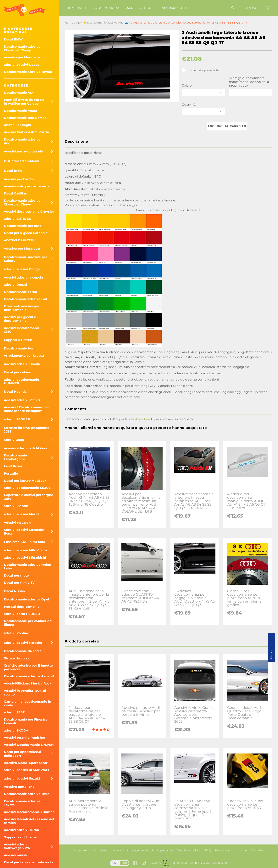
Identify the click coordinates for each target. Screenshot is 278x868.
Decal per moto (16, 575)
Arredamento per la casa (24, 356)
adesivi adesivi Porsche (23, 643)
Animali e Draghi (17, 125)
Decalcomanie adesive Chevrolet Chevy (22, 48)
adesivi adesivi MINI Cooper (26, 550)
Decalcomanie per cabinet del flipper (28, 623)
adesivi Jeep (14, 440)
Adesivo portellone (19, 787)
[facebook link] (135, 863)
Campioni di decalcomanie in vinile (28, 703)
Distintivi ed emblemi (22, 161)
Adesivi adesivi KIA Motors (25, 448)
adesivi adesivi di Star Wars (26, 770)
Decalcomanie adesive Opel (26, 599)
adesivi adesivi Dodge (22, 65)
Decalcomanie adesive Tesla (27, 794)
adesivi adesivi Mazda (22, 514)
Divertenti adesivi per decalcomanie (22, 308)
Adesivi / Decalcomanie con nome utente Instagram (26, 409)
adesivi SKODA (16, 730)
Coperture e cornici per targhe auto (28, 497)
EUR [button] (124, 863)
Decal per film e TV (19, 583)
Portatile (11, 474)
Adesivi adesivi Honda (22, 364)
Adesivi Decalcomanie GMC (22, 330)
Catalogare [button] (106, 8)
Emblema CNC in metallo (24, 542)
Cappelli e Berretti (19, 340)
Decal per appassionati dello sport (22, 754)
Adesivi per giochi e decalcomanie (20, 319)
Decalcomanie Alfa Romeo (25, 118)
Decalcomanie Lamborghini (15, 457)
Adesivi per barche (19, 179)
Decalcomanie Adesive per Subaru (25, 259)
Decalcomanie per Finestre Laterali (26, 721)
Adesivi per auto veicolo (23, 151)
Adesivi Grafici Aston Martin (26, 132)
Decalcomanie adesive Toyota (28, 72)
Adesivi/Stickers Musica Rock (28, 683)
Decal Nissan (14, 591)
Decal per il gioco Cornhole (26, 233)
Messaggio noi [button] (271, 648)
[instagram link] (144, 863)
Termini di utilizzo (189, 850)
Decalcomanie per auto (23, 226)
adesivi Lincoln (16, 506)
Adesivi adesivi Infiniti (22, 400)
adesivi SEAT (14, 712)
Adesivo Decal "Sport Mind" (26, 763)
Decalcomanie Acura (20, 111)
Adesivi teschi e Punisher (25, 738)
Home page (77, 8)
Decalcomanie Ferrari (21, 292)
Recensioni (222, 850)
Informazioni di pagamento (129, 850)
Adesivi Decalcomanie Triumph (29, 812)
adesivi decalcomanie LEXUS (27, 488)
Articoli (147, 8)
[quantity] (203, 112)
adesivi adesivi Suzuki (22, 778)
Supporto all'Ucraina (20, 837)
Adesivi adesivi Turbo (21, 830)
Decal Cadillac (15, 193)
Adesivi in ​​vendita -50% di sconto (25, 693)
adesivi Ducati (15, 285)
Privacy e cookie (163, 850)
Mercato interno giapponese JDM (27, 430)
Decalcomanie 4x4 (19, 93)
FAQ (208, 850)
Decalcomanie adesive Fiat (26, 299)
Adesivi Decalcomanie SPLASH (29, 745)
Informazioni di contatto (90, 850)
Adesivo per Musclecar (22, 57)
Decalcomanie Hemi (20, 348)
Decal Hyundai (16, 392)
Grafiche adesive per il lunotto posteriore (28, 667)
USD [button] (115, 863)
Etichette (257, 850)
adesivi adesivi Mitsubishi (25, 558)
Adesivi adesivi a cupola (23, 277)
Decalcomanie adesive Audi (22, 141)
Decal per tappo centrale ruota (29, 862)
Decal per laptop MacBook (25, 481)
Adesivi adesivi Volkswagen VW (17, 846)
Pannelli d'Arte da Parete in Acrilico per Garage (24, 102)
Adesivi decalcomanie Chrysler (29, 212)
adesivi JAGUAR (17, 419)
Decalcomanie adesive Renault (29, 676)
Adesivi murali (16, 855)
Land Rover (13, 466)
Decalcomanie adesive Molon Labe (28, 567)
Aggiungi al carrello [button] (227, 126)
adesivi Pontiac (16, 633)
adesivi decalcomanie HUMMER (21, 381)
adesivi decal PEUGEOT (23, 614)
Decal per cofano (17, 372)
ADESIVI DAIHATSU (19, 240)
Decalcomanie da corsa (23, 651)
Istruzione (240, 850)
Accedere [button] (143, 419)
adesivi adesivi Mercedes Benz (24, 532)
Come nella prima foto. (201, 70)
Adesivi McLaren (17, 523)
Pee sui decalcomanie (22, 607)
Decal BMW (13, 39)
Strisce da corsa (17, 658)
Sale (129, 8)
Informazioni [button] (175, 8)
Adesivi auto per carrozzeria (27, 186)
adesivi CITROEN (18, 219)
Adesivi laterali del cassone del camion (29, 821)
